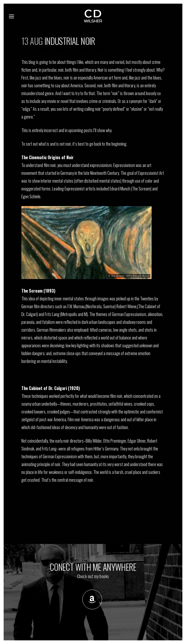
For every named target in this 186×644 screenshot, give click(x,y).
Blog (61, 50)
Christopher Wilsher (88, 50)
